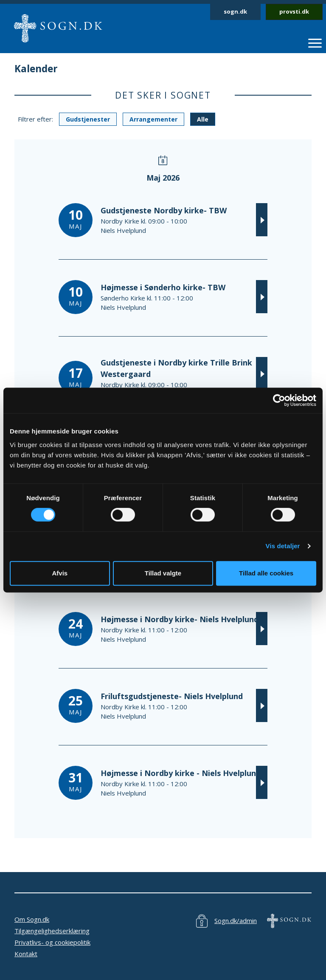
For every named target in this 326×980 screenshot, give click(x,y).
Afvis (60, 573)
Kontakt (26, 954)
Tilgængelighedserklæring (52, 931)
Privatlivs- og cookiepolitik (52, 942)
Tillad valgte (163, 573)
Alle (203, 119)
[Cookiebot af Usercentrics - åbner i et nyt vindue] (279, 400)
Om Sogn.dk (32, 919)
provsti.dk (294, 11)
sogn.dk (235, 11)
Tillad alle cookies (266, 573)
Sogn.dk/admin (236, 921)
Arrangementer (153, 119)
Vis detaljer (283, 546)
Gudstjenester (88, 119)
